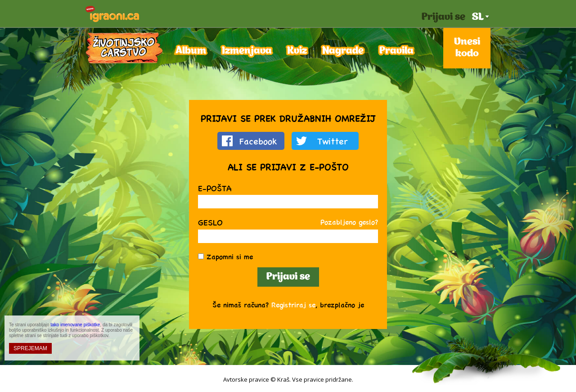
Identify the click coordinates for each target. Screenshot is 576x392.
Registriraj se (293, 304)
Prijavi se (443, 17)
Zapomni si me (230, 256)
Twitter (333, 141)
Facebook (258, 141)
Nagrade (343, 51)
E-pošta (215, 188)
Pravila (396, 51)
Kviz (297, 51)
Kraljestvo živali (124, 48)
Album (191, 51)
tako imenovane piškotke (75, 325)
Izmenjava (247, 51)
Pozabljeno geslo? (349, 222)
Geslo (210, 222)
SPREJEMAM (30, 348)
